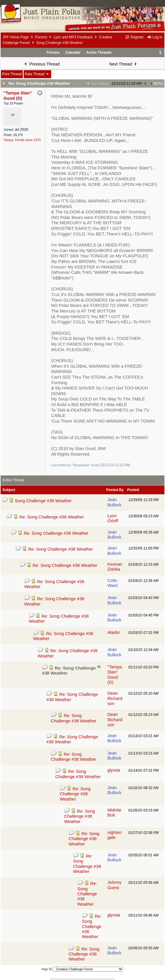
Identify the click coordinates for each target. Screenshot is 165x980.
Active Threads (99, 53)
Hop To (47, 969)
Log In (155, 37)
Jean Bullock (97, 84)
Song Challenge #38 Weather (43, 501)
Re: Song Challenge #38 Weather (39, 83)
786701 (158, 84)
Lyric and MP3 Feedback (73, 37)
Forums (41, 37)
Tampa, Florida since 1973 (22, 140)
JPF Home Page (16, 37)
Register (134, 37)
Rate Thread (37, 74)
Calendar (73, 53)
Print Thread (12, 74)
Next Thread (124, 64)
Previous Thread (41, 64)
